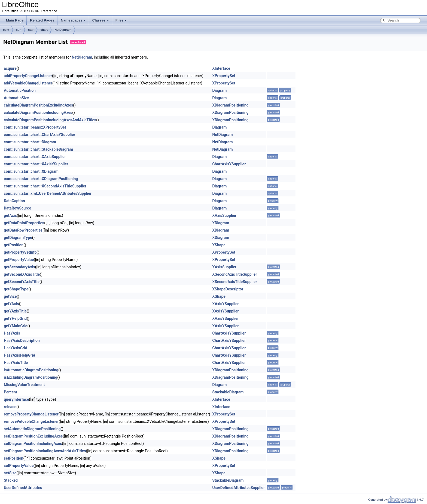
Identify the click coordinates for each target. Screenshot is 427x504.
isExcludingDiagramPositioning (30, 377)
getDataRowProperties (23, 230)
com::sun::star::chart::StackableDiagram (38, 149)
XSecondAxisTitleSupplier (235, 274)
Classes (101, 20)
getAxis (10, 215)
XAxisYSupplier (226, 304)
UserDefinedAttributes (23, 488)
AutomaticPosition (20, 90)
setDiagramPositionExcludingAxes (33, 436)
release (10, 407)
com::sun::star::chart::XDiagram (31, 171)
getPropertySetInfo (20, 252)
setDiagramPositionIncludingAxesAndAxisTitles (45, 451)
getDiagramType (18, 238)
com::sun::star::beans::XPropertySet (35, 127)
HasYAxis (12, 333)
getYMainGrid (16, 326)
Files (121, 20)
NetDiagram (63, 30)
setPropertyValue (19, 466)
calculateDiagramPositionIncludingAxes (38, 113)
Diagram (220, 90)
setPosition (13, 458)
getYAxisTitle (15, 311)
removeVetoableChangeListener (31, 421)
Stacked (11, 480)
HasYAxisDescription (22, 341)
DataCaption (14, 201)
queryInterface (16, 399)
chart (44, 30)
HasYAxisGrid (16, 348)
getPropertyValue (19, 260)
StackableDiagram (228, 392)
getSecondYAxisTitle (22, 282)
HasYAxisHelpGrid (19, 355)
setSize (10, 473)
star (31, 30)
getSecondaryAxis (19, 267)
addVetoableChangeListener (28, 83)
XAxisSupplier (225, 215)
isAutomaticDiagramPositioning (31, 370)
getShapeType (16, 289)
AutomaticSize (16, 98)
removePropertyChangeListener (31, 414)
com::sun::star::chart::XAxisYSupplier (36, 164)
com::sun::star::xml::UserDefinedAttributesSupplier (48, 193)
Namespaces (73, 20)
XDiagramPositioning (231, 105)
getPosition (14, 245)
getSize (10, 296)
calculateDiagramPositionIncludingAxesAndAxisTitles (50, 120)
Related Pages (42, 20)
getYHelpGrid (15, 318)
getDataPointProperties (24, 223)
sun (19, 30)
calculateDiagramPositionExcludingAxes (38, 105)
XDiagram (221, 223)
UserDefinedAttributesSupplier (239, 488)
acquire (10, 68)
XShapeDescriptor (228, 289)
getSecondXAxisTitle (22, 274)
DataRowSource (17, 208)
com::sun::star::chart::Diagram (30, 142)
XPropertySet (224, 76)
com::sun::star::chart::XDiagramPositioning (41, 179)
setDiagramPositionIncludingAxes (33, 444)
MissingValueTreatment (24, 385)
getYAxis (11, 304)
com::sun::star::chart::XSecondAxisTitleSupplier (45, 186)
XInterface (221, 68)
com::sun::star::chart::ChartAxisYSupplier (39, 135)
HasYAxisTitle (16, 363)
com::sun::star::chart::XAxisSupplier (35, 157)
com (6, 30)
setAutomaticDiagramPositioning (32, 429)
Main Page (15, 20)
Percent (10, 392)
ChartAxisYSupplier (229, 164)
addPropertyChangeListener (28, 76)
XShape (219, 245)
